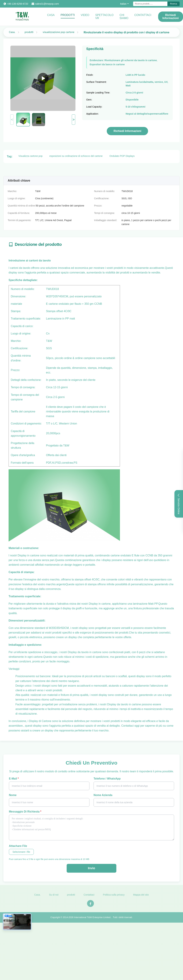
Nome (13, 795)
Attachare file (18, 846)
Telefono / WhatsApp (107, 779)
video (85, 15)
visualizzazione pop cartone (59, 32)
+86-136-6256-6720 (18, 4)
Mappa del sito (141, 897)
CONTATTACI (143, 15)
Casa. (12, 32)
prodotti (29, 32)
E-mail (14, 779)
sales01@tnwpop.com (47, 4)
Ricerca (173, 4)
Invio (91, 868)
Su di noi (54, 897)
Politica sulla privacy (114, 897)
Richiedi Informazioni (171, 17)
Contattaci (89, 897)
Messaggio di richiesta (25, 812)
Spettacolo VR (104, 17)
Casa (51, 15)
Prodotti (68, 15)
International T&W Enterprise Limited (92, 919)
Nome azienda (103, 795)
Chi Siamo (124, 17)
